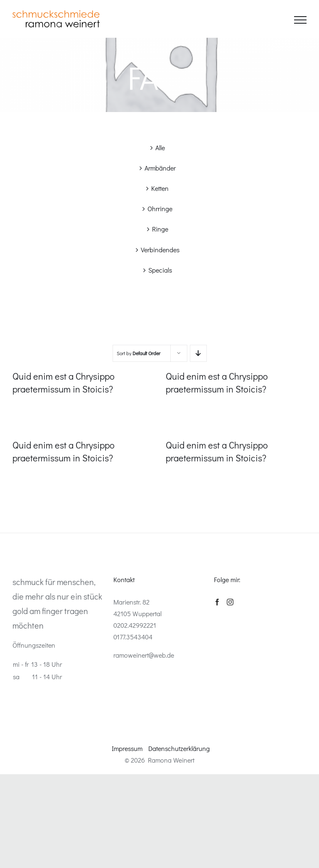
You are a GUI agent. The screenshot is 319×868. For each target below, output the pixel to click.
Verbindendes (160, 250)
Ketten (160, 188)
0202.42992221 (135, 625)
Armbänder (160, 168)
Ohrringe (160, 208)
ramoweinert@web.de (144, 655)
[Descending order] (198, 353)
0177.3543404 (133, 637)
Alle (160, 148)
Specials (160, 270)
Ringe (160, 229)
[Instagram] (230, 602)
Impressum (127, 748)
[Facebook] (217, 602)
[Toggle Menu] (300, 20)
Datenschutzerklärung (179, 748)
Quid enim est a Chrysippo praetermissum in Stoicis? (64, 383)
